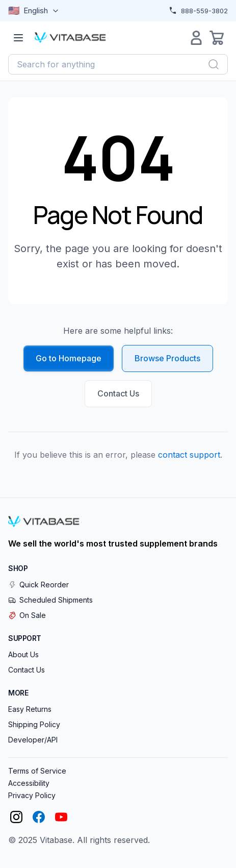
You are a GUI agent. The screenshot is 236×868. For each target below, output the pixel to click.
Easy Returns (30, 709)
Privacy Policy (32, 795)
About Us (23, 654)
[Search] (214, 64)
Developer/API (33, 740)
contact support (189, 455)
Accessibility (29, 783)
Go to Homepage (69, 358)
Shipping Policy (34, 724)
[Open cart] (217, 38)
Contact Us (118, 393)
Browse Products (167, 358)
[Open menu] (18, 38)
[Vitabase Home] (71, 38)
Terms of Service (37, 771)
